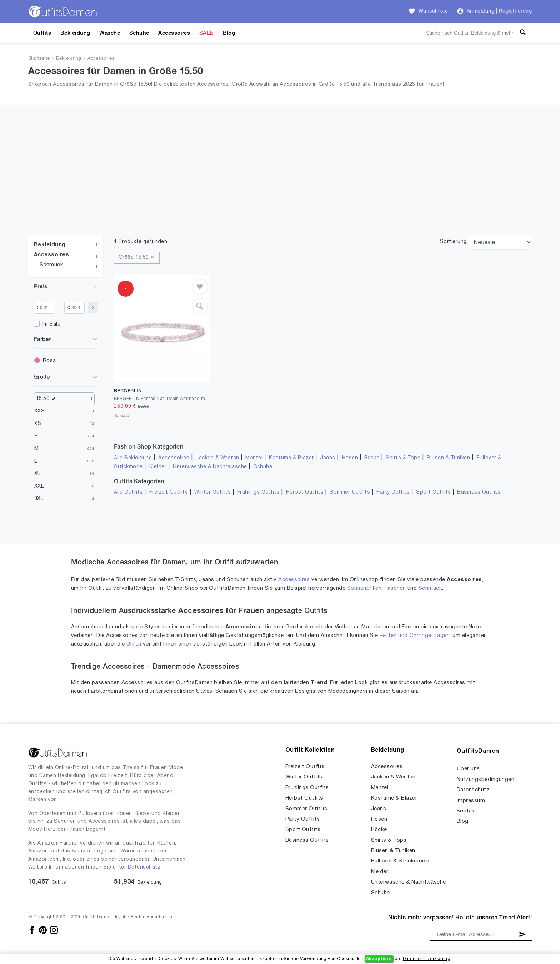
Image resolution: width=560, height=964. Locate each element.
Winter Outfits (212, 492)
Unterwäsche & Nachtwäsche (210, 467)
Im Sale (51, 324)
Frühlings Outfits (258, 492)
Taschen (395, 588)
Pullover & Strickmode (400, 861)
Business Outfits (479, 492)
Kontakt (467, 811)
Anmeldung (481, 11)
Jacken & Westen (217, 458)
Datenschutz (144, 867)
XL (37, 474)
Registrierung (515, 11)
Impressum (471, 801)
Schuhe (139, 33)
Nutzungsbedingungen (486, 780)
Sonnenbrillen (364, 588)
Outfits (42, 33)
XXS (39, 411)
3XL (39, 499)
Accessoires (174, 33)
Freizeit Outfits (169, 492)
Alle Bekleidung (133, 458)
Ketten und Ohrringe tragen (415, 636)
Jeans (327, 458)
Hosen (350, 458)
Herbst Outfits (305, 492)
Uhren (134, 644)
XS (38, 424)
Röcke (372, 458)
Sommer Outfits (350, 492)
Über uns (468, 769)
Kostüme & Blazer (291, 458)
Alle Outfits (128, 492)
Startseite (39, 59)
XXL (39, 486)
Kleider (158, 467)
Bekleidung (75, 33)
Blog (229, 33)
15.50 (47, 399)
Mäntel (254, 458)
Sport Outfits (433, 492)
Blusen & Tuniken (448, 458)
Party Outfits (393, 492)
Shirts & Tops (403, 458)
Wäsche (110, 33)
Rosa (49, 361)
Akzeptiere (379, 959)
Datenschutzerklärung (427, 959)
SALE (206, 33)
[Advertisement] (280, 182)
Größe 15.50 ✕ (137, 258)
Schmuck (51, 265)
